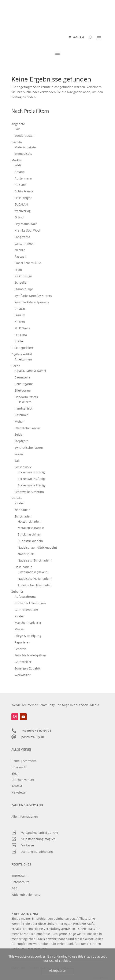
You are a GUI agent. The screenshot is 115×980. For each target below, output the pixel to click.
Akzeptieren (58, 970)
